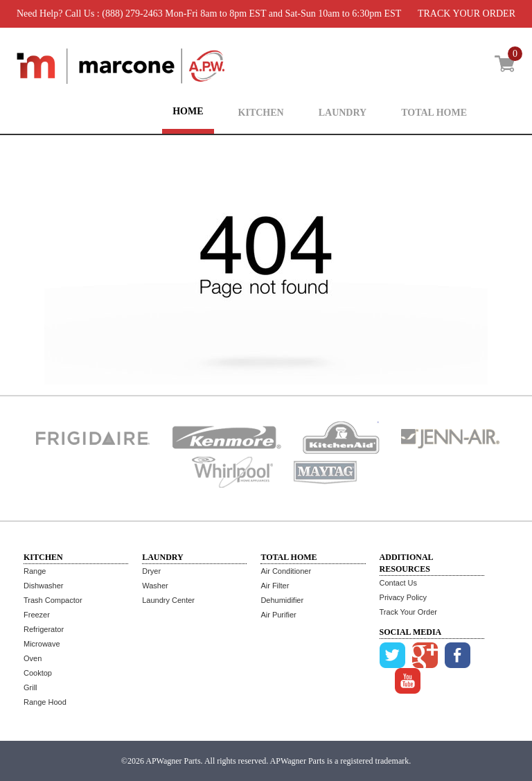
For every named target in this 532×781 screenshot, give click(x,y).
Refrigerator (44, 629)
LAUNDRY (343, 113)
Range (35, 571)
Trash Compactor (53, 600)
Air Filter (275, 586)
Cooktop (38, 673)
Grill (30, 687)
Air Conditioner (286, 571)
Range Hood (45, 702)
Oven (33, 658)
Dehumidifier (282, 600)
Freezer (37, 615)
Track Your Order (408, 612)
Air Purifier (278, 615)
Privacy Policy (403, 597)
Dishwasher (43, 586)
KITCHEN (261, 113)
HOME (188, 111)
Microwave (42, 644)
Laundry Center (168, 600)
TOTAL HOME (434, 113)
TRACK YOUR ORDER (467, 14)
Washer (155, 586)
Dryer (151, 571)
